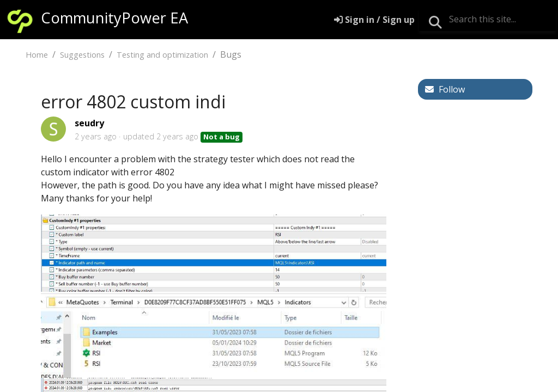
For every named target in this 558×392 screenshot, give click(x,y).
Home (37, 55)
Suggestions (82, 55)
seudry (89, 123)
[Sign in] (374, 20)
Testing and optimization (162, 55)
